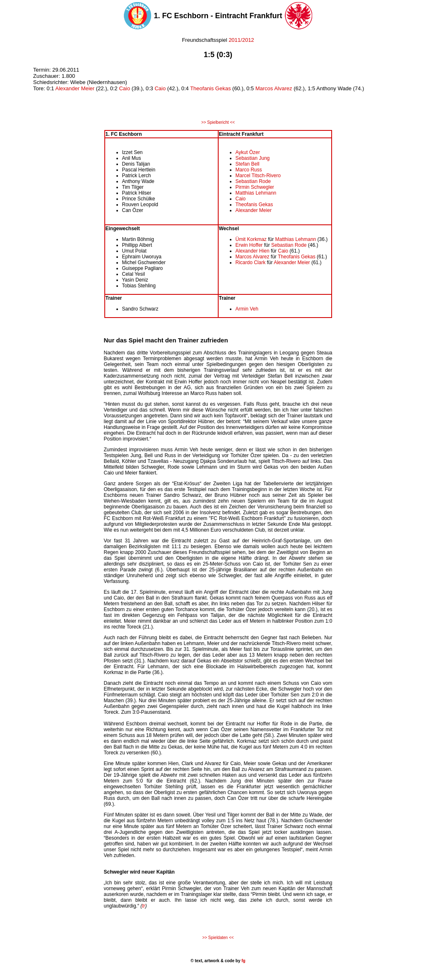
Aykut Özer (248, 152)
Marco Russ (249, 170)
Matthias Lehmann (256, 193)
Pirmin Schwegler (255, 187)
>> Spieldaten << (218, 938)
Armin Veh (247, 309)
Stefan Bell (248, 164)
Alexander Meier (75, 88)
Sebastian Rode (253, 181)
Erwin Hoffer (250, 245)
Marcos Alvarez (274, 88)
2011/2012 (241, 40)
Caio (124, 88)
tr (143, 906)
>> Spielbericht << (218, 122)
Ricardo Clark (251, 262)
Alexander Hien (253, 251)
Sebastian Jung (253, 158)
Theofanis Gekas (210, 88)
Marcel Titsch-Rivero (258, 176)
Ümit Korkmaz (251, 239)
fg (243, 961)
